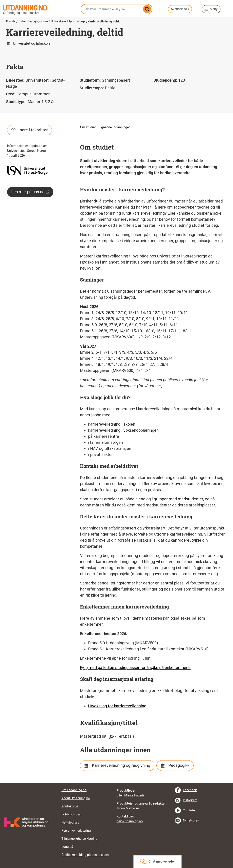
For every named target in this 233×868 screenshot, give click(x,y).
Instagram (190, 800)
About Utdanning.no (76, 798)
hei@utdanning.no (130, 821)
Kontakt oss (70, 806)
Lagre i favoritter (30, 130)
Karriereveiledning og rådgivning (121, 765)
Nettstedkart (70, 822)
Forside (11, 21)
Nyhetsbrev (191, 820)
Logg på (67, 847)
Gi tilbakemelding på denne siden (85, 855)
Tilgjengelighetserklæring (79, 839)
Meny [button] (214, 9)
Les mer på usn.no (30, 192)
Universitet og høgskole (33, 21)
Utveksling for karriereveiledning (117, 706)
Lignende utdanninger (114, 127)
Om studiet (88, 127)
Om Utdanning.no (74, 790)
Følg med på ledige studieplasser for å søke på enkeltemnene (135, 668)
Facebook (190, 790)
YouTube (189, 810)
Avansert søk (180, 9)
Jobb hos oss (71, 814)
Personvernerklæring (76, 831)
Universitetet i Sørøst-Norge (68, 21)
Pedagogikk (179, 765)
